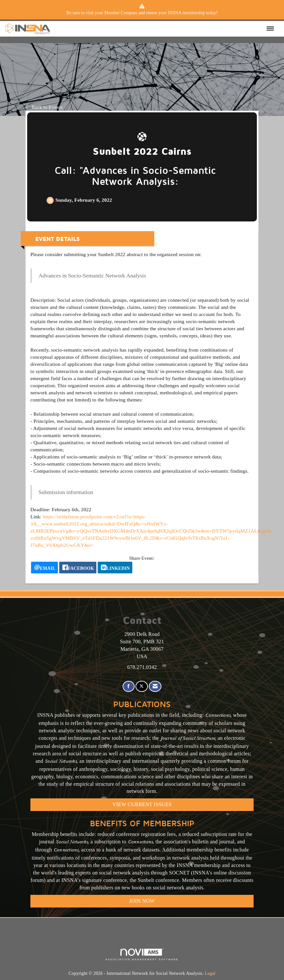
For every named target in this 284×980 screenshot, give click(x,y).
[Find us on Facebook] (129, 687)
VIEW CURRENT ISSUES (142, 804)
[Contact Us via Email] (155, 687)
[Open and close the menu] (164, 29)
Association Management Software (142, 955)
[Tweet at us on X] (142, 687)
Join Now (142, 901)
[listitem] (142, 13)
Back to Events (44, 107)
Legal (210, 973)
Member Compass (121, 13)
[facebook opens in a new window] (78, 568)
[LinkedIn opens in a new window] (115, 568)
